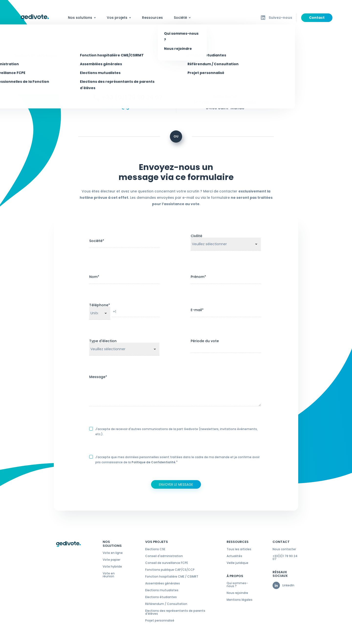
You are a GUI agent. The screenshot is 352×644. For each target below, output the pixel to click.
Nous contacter (284, 549)
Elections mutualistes (162, 590)
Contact (317, 18)
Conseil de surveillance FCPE (167, 563)
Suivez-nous (280, 18)
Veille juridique (237, 563)
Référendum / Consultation (166, 604)
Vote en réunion (109, 575)
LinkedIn (288, 585)
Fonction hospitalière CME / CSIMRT (172, 577)
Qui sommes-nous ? (237, 585)
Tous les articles (239, 549)
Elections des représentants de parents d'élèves (175, 612)
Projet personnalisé (160, 621)
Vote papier (111, 560)
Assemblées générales (163, 583)
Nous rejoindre (237, 593)
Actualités (234, 556)
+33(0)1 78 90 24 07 (285, 558)
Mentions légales (240, 600)
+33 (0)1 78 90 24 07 (132, 97)
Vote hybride (112, 567)
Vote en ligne (113, 553)
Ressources (152, 18)
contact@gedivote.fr (127, 107)
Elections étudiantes (161, 597)
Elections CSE (155, 549)
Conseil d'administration (164, 556)
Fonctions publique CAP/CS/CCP (170, 570)
